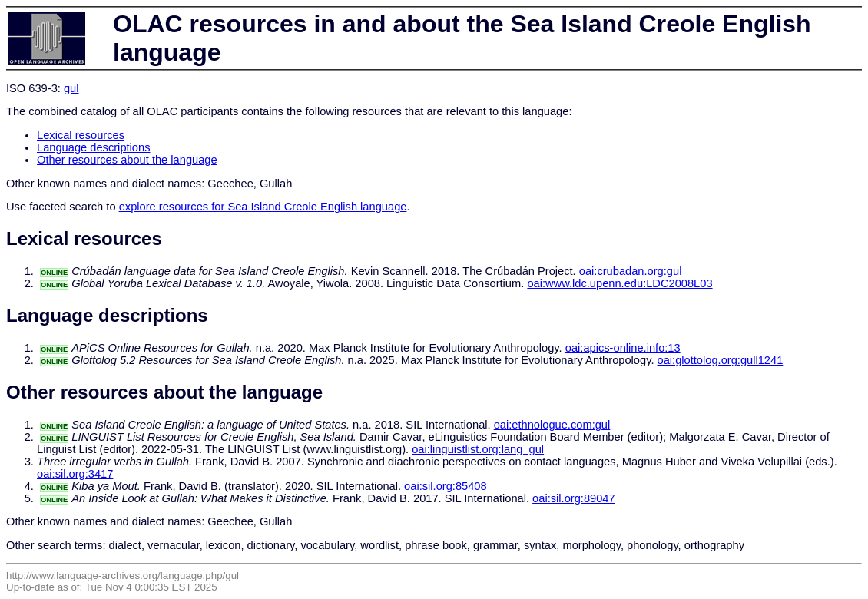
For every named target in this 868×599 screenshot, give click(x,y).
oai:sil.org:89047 (574, 498)
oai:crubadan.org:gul (631, 271)
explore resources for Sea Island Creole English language (263, 207)
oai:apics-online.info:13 (623, 348)
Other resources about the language (127, 160)
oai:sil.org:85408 (446, 486)
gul (71, 88)
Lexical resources (81, 135)
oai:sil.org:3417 (75, 474)
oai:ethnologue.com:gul (552, 425)
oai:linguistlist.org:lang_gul (478, 449)
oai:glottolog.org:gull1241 (721, 360)
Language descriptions (94, 147)
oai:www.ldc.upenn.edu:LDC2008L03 (620, 283)
